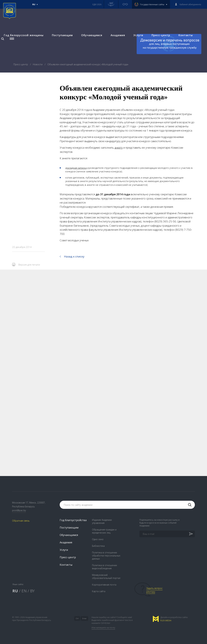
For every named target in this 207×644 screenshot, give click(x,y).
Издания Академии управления (102, 521)
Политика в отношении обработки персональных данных (106, 556)
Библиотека (98, 546)
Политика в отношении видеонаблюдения (104, 567)
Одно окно (98, 539)
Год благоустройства (73, 520)
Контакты (186, 35)
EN (24, 591)
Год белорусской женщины (24, 35)
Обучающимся (92, 35)
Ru (35, 6)
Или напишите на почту (103, 628)
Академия (118, 35)
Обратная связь (21, 521)
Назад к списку (74, 256)
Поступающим (62, 35)
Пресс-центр (161, 35)
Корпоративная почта (104, 585)
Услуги (138, 35)
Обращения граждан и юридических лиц (104, 531)
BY (32, 591)
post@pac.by (19, 510)
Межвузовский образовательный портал (106, 576)
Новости (38, 64)
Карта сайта (99, 591)
